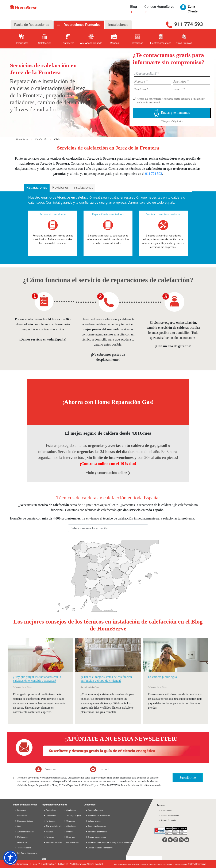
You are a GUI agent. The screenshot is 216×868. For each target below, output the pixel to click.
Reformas (69, 837)
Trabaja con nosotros (97, 837)
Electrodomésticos (24, 821)
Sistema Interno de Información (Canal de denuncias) (110, 843)
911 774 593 (189, 24)
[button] (10, 858)
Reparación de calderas (53, 214)
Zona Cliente (165, 811)
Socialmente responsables (99, 816)
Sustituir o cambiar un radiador (163, 214)
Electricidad (21, 816)
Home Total (21, 843)
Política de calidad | (180, 864)
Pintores (69, 832)
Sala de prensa (94, 821)
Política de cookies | (148, 864)
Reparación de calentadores (108, 214)
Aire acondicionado (24, 832)
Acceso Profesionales (169, 816)
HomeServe (23, 139)
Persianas (49, 837)
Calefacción (41, 139)
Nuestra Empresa (95, 810)
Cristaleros (70, 826)
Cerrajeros (70, 821)
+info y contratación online (108, 473)
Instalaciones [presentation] (83, 188)
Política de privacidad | (132, 864)
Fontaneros (49, 821)
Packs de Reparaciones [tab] (32, 25)
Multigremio (21, 837)
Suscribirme (188, 778)
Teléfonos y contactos (97, 832)
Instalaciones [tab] (118, 25)
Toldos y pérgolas (73, 816)
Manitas (48, 832)
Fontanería (21, 810)
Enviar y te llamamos (172, 113)
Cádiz (57, 139)
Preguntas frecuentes (97, 826)
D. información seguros (26, 853)
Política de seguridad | (164, 864)
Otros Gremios (71, 843)
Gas (18, 826)
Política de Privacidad (148, 103)
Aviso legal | (119, 864)
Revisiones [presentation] (60, 188)
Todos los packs (23, 848)
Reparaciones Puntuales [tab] (82, 25)
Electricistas (50, 810)
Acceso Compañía (167, 820)
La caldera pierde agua (162, 677)
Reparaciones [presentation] (37, 188)
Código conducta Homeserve (100, 848)
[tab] (37, 188)
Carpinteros (70, 810)
